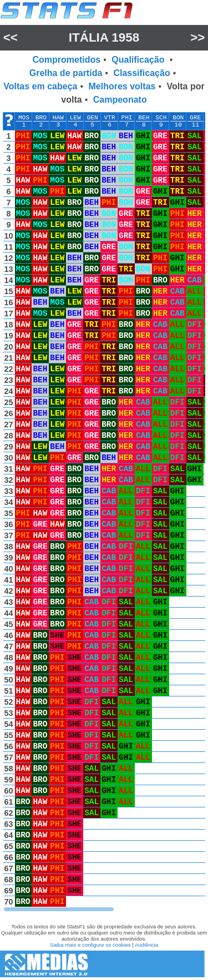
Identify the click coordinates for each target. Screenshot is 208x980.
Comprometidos (67, 60)
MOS (24, 118)
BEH (144, 118)
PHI (126, 118)
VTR (110, 118)
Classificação (141, 73)
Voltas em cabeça (40, 86)
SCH (161, 118)
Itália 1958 (104, 37)
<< (11, 37)
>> (197, 37)
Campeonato (120, 100)
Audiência (146, 945)
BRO (41, 118)
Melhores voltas (122, 86)
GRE (195, 118)
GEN (93, 118)
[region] (104, 512)
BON (178, 118)
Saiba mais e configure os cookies (90, 945)
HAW (58, 118)
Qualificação (139, 60)
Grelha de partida (66, 73)
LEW (75, 118)
